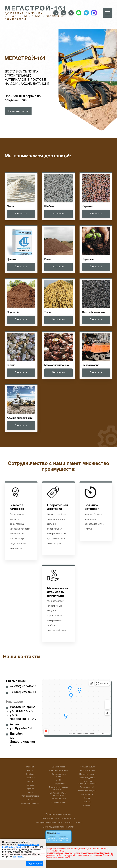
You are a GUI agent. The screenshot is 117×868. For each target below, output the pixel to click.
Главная (30, 767)
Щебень (30, 774)
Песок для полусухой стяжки (87, 783)
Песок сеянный (87, 787)
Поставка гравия (58, 802)
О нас (58, 780)
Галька (30, 800)
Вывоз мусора (58, 767)
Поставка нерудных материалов (58, 788)
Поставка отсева (87, 771)
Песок (30, 771)
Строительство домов (58, 775)
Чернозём (30, 785)
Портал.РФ (70, 819)
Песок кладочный (87, 778)
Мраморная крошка (30, 803)
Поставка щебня (58, 799)
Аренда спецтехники (58, 771)
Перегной (30, 789)
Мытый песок (87, 795)
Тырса (30, 792)
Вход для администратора (58, 814)
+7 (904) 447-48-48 (23, 687)
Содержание (58, 784)
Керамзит (30, 778)
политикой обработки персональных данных (21, 846)
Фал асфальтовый (30, 796)
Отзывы (87, 806)
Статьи (87, 798)
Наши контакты (18, 111)
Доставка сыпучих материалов (58, 794)
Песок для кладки (87, 791)
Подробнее (19, 857)
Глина (30, 782)
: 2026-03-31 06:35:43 (73, 823)
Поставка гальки (87, 767)
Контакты (87, 802)
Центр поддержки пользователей (58, 827)
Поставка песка (87, 774)
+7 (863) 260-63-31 (23, 692)
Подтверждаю (35, 863)
